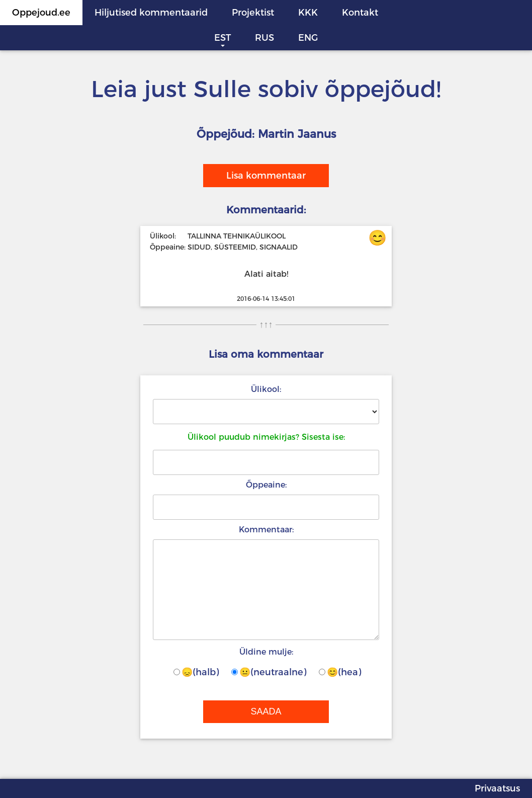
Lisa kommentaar (266, 176)
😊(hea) (340, 672)
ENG (308, 38)
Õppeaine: (266, 485)
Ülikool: (266, 389)
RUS (264, 38)
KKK (308, 13)
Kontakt (360, 13)
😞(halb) (196, 672)
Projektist (253, 13)
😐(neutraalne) (269, 672)
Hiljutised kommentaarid (151, 13)
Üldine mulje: (266, 652)
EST (223, 38)
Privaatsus (497, 788)
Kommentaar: (266, 530)
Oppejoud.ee (41, 13)
